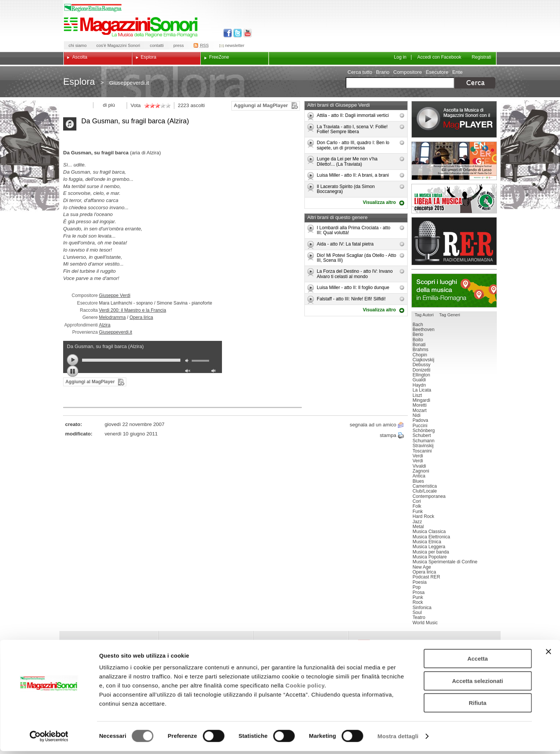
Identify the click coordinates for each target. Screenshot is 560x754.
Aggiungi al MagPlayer (261, 105)
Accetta (478, 661)
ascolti (198, 105)
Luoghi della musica (454, 291)
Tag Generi (450, 315)
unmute (189, 372)
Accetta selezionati (477, 684)
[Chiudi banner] (548, 655)
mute (189, 361)
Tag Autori (424, 315)
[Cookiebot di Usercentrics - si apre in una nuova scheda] (49, 739)
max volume (215, 372)
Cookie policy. (306, 688)
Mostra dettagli (398, 739)
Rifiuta (478, 706)
